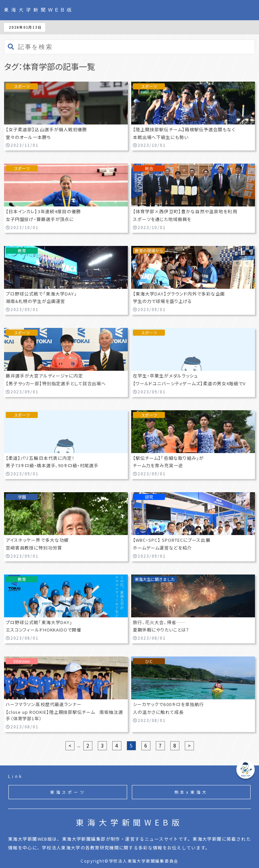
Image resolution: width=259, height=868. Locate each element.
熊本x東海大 (191, 792)
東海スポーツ (68, 792)
